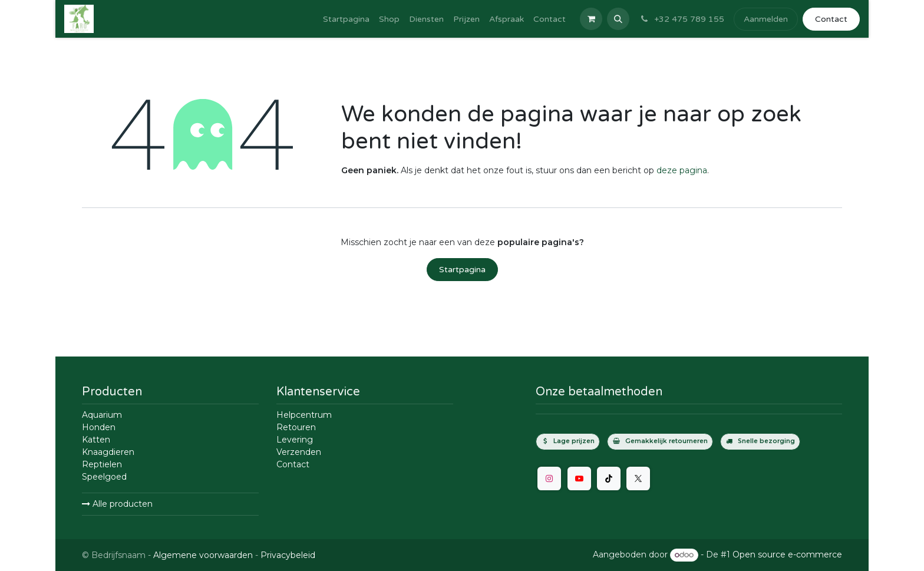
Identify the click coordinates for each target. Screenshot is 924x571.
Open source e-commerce (787, 555)
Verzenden (299, 452)
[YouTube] (579, 478)
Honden (99, 427)
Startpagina (462, 270)
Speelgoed (104, 477)
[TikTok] (609, 478)
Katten (96, 440)
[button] (618, 19)
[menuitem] (346, 19)
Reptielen (102, 464)
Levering (295, 440)
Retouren (296, 427)
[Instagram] (549, 478)
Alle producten (117, 504)
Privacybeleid (288, 555)
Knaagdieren (108, 452)
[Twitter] (638, 478)
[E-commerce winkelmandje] (591, 19)
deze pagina (682, 170)
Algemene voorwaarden (203, 555)
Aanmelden (766, 19)
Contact (831, 19)
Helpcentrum (304, 415)
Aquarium (102, 415)
